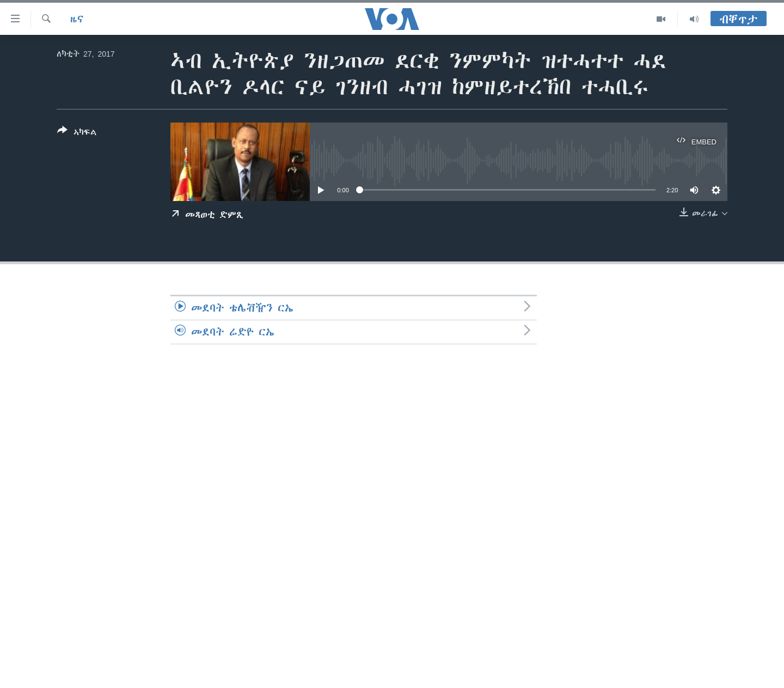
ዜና (77, 19)
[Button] (77, 133)
